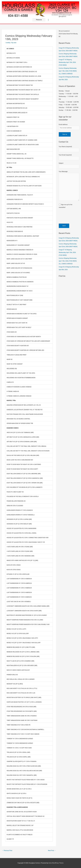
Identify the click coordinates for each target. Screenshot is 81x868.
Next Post (52, 850)
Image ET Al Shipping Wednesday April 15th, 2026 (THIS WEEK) (67, 62)
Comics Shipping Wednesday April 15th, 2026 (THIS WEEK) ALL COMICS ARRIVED (68, 71)
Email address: (63, 124)
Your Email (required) (69, 157)
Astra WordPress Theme (56, 863)
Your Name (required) (69, 149)
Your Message (69, 186)
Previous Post (7, 850)
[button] (39, 20)
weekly (8, 43)
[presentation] (66, 217)
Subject (69, 165)
